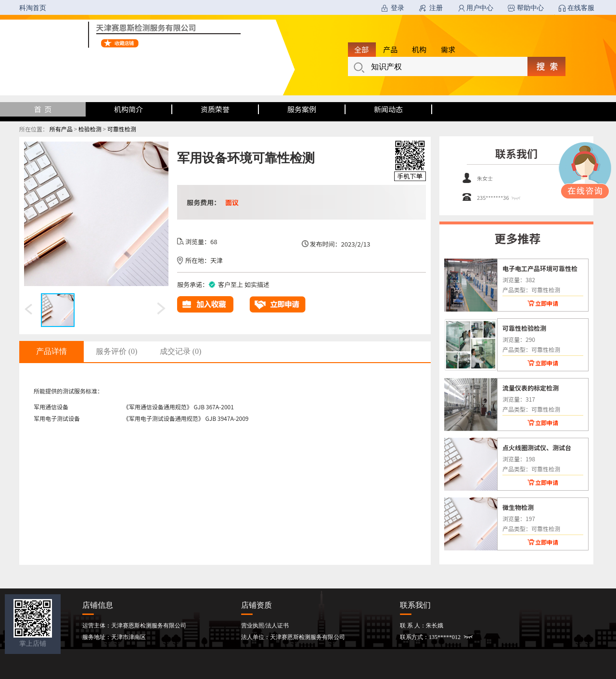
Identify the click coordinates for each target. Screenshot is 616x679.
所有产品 (61, 129)
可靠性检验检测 (524, 328)
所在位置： (34, 129)
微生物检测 (518, 507)
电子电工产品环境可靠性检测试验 (540, 268)
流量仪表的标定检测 (531, 388)
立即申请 (547, 303)
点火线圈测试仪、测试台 (537, 447)
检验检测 (90, 129)
